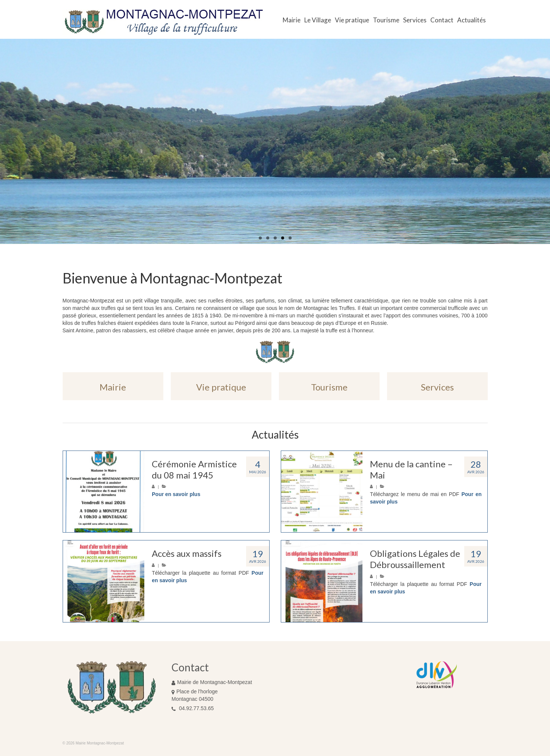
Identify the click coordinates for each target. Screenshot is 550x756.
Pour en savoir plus (176, 494)
